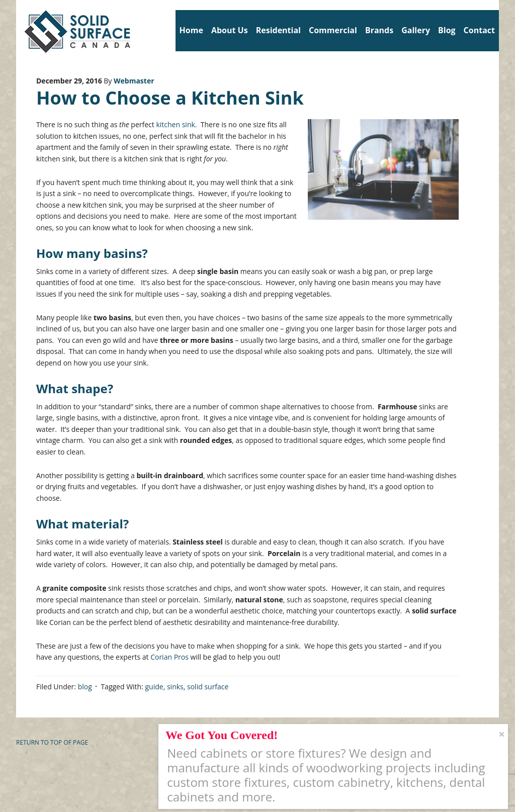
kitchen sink (175, 124)
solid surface (208, 687)
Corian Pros (169, 657)
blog (85, 687)
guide (154, 687)
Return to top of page (52, 742)
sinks (175, 687)
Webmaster (134, 81)
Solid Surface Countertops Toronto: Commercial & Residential (20, 30)
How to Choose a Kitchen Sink (170, 98)
